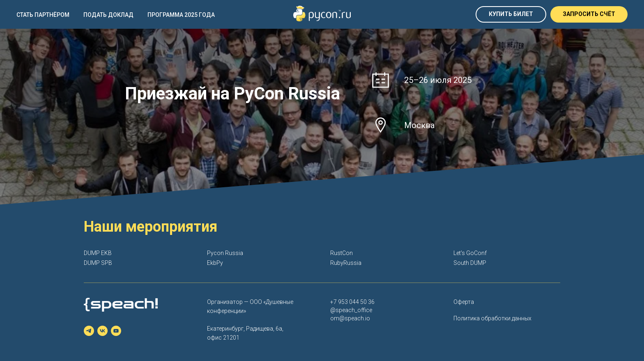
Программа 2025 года (181, 15)
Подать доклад (108, 15)
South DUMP (470, 263)
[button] (589, 14)
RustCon (342, 253)
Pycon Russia (225, 253)
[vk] (102, 331)
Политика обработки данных (492, 318)
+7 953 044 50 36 (352, 302)
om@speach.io (350, 318)
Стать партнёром (43, 15)
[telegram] (89, 331)
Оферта (464, 302)
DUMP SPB (98, 263)
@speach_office (351, 310)
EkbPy (215, 263)
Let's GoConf (470, 253)
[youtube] (116, 331)
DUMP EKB (98, 253)
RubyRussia (346, 263)
